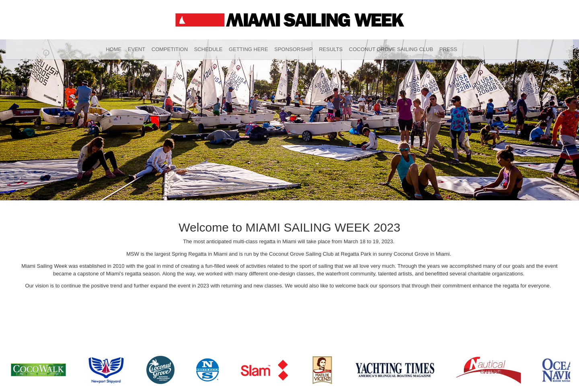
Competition (170, 49)
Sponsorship (293, 49)
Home (114, 49)
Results (331, 49)
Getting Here (248, 49)
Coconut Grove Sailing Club (391, 49)
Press (448, 49)
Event (137, 49)
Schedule (208, 49)
